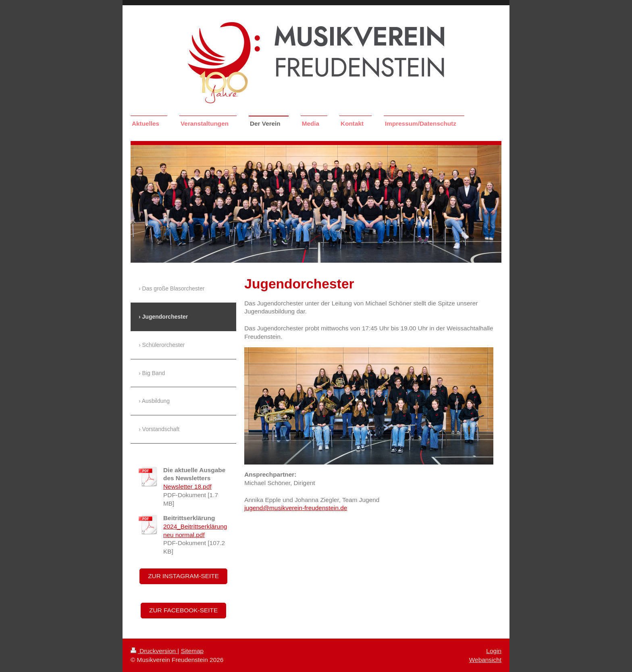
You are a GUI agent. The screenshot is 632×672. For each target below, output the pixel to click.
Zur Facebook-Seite (183, 610)
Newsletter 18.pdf (187, 486)
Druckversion (154, 651)
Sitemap (192, 651)
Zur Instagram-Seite (183, 576)
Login (494, 651)
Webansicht (485, 660)
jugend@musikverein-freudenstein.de (296, 508)
